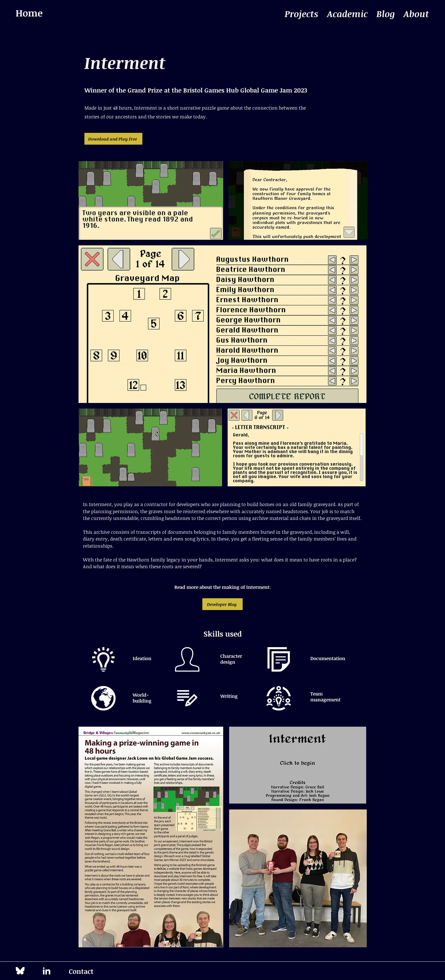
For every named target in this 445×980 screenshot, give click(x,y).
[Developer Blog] (222, 604)
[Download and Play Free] (113, 139)
